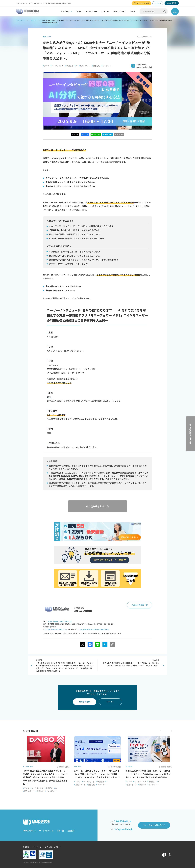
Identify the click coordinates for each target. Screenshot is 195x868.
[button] (172, 731)
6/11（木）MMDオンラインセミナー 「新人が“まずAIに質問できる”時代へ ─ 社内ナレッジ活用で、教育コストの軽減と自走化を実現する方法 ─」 (98, 774)
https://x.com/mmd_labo (56, 629)
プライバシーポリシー (52, 847)
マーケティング (57, 66)
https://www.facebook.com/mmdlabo (93, 629)
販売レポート (85, 66)
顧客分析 (96, 66)
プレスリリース (120, 11)
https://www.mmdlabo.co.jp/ (60, 621)
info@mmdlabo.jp (124, 829)
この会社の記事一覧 (140, 605)
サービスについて (46, 831)
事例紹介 (69, 66)
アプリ (46, 66)
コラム (79, 11)
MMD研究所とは (29, 831)
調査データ (65, 11)
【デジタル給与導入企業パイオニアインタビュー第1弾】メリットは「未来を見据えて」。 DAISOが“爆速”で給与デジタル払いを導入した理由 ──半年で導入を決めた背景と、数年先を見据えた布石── (46, 777)
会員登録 (71, 831)
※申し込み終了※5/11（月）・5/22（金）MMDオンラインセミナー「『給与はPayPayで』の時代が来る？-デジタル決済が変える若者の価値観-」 (148, 774)
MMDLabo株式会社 (144, 67)
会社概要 (26, 847)
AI (76, 66)
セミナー (105, 11)
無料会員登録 (172, 3)
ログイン (158, 3)
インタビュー (92, 11)
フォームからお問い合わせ (154, 825)
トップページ (20, 20)
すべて (133, 11)
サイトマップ (37, 847)
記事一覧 (60, 831)
